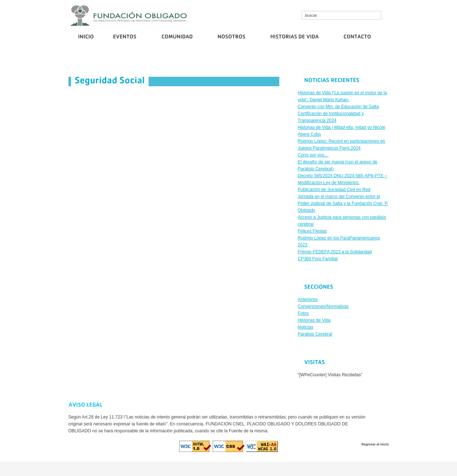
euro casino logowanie (262, 469)
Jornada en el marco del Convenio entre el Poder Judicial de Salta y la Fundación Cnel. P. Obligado (343, 203)
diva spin (230, 469)
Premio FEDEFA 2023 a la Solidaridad (335, 252)
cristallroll (211, 469)
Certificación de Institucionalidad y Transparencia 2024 (234, 61)
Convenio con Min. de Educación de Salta (140, 61)
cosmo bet (191, 469)
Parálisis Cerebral (315, 334)
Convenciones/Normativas (323, 306)
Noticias (306, 327)
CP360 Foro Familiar (318, 259)
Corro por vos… (304, 61)
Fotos (303, 313)
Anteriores (308, 300)
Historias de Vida (314, 320)
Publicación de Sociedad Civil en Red (359, 61)
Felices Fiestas (312, 231)
